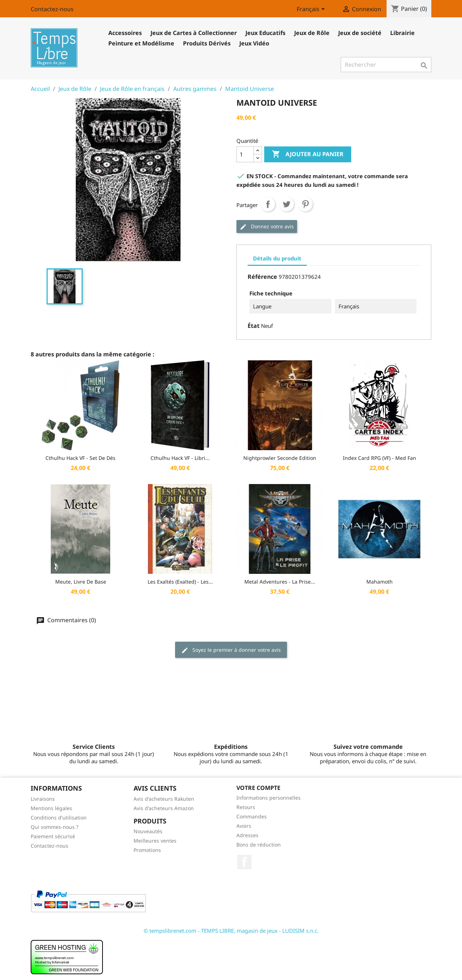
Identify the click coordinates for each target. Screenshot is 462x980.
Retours (246, 807)
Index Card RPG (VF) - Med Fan (380, 458)
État (254, 326)
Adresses (247, 835)
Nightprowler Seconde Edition (280, 458)
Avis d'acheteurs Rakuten (164, 799)
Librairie (402, 33)
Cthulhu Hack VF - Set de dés (80, 458)
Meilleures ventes (155, 841)
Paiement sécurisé (53, 836)
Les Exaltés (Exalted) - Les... (180, 582)
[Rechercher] (386, 65)
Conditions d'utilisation (59, 818)
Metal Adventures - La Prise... (280, 582)
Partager (268, 204)
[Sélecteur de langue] (312, 10)
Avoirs (244, 826)
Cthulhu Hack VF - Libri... (180, 458)
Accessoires (125, 33)
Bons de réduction (259, 845)
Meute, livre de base (81, 582)
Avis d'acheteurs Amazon (164, 808)
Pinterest (305, 204)
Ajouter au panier (308, 154)
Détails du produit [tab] (277, 258)
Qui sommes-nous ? (55, 827)
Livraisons (43, 799)
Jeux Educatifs (265, 33)
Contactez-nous (52, 9)
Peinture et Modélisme (141, 43)
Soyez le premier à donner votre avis (231, 650)
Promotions (147, 850)
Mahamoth (380, 582)
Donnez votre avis (267, 227)
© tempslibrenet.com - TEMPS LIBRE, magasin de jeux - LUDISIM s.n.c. (231, 931)
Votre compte (258, 788)
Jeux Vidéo (254, 43)
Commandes (252, 816)
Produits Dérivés (207, 43)
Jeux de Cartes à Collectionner (194, 33)
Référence (262, 277)
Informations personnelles (269, 798)
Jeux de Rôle (312, 33)
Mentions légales (51, 808)
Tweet (287, 204)
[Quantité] (245, 154)
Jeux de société (360, 33)
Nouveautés (148, 831)
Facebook (244, 862)
